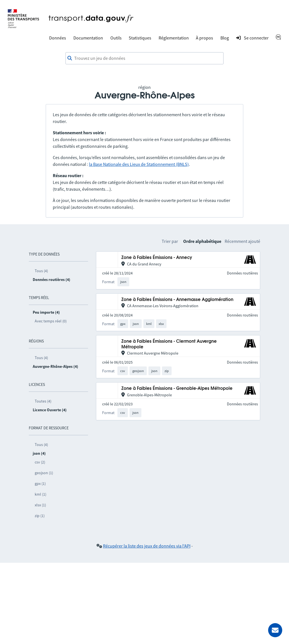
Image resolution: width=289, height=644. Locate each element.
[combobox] (144, 58)
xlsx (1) (40, 505)
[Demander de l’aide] (275, 630)
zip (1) (40, 516)
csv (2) (40, 462)
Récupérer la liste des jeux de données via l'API (147, 546)
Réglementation (174, 38)
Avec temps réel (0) (51, 321)
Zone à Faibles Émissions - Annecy (157, 258)
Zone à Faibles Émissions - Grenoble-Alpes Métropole (177, 389)
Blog (225, 38)
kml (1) (40, 494)
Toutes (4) (43, 401)
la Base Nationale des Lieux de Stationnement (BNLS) (139, 164)
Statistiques (140, 38)
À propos (204, 38)
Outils (116, 38)
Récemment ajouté (242, 241)
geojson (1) (44, 473)
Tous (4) (41, 271)
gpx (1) (40, 483)
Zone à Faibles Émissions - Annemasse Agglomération (177, 300)
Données (58, 38)
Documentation (88, 38)
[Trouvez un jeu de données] (144, 58)
